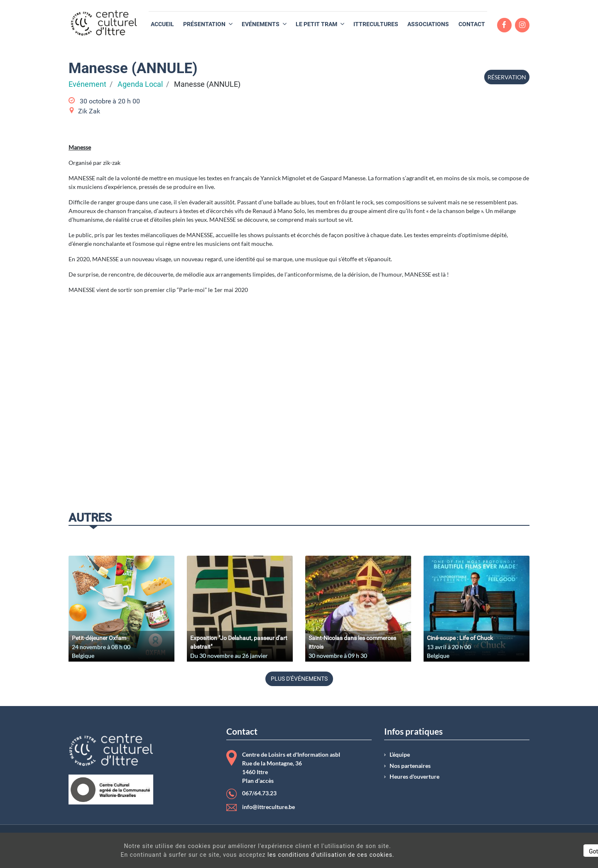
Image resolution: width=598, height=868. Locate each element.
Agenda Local (140, 84)
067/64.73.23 (259, 793)
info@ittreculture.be (268, 807)
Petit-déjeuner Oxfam (99, 638)
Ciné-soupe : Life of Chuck (460, 638)
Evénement (87, 84)
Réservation (507, 77)
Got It (520, 851)
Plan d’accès (258, 781)
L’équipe (400, 755)
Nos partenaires (410, 766)
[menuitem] (162, 24)
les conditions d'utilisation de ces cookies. (301, 855)
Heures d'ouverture (414, 777)
